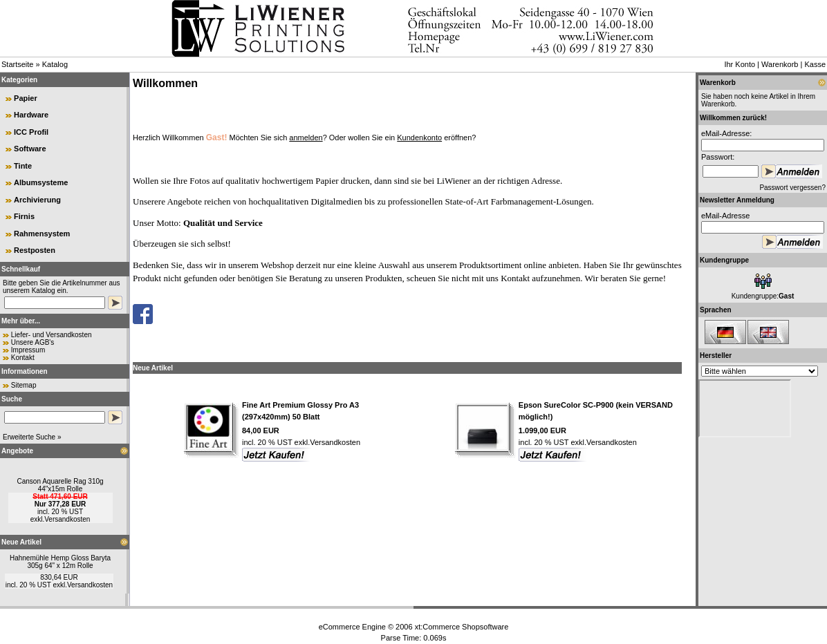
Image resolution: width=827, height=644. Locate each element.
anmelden (306, 138)
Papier (26, 98)
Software (30, 149)
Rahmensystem (42, 234)
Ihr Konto (740, 64)
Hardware (31, 115)
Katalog (55, 64)
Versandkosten (67, 519)
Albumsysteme (41, 182)
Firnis (24, 216)
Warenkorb (780, 64)
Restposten (35, 250)
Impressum (28, 350)
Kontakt (23, 358)
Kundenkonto (419, 138)
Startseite (17, 64)
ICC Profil (31, 132)
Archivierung (37, 200)
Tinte (23, 166)
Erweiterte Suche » (32, 437)
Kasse (815, 64)
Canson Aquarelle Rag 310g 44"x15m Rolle (60, 485)
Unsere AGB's (33, 342)
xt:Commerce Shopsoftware (462, 627)
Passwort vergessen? (792, 188)
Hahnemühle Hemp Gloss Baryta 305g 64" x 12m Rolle (60, 562)
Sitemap (24, 385)
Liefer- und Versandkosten (52, 335)
